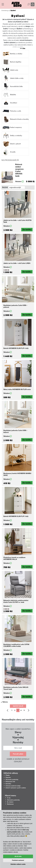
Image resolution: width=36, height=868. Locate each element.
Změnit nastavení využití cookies (16, 788)
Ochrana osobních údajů (13, 786)
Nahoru (5, 702)
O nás (9, 798)
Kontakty (8, 784)
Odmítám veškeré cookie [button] (18, 864)
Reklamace (10, 804)
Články (8, 775)
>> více (22, 48)
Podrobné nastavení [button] (18, 860)
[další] (29, 710)
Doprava (8, 777)
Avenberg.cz (6, 10)
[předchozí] (8, 710)
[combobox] (17, 188)
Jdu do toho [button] (18, 856)
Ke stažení (10, 802)
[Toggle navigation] (3, 4)
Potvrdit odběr (18, 754)
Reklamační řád (10, 782)
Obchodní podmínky (12, 779)
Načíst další (18, 706)
